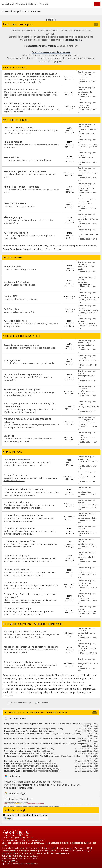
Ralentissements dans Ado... (86, 423)
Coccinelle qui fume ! (14, 766)
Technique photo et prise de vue (21, 89)
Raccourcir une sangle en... (86, 438)
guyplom (81, 308)
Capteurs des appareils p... (85, 93)
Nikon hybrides (12, 157)
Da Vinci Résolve (89, 323)
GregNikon (11, 804)
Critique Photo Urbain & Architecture (23, 489)
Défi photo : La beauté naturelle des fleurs (23, 734)
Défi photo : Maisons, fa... (37, 785)
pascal (5, 804)
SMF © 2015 (18, 856)
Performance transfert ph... (86, 159)
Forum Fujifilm (40, 246)
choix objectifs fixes (90, 145)
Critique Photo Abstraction (18, 502)
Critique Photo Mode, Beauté (19, 528)
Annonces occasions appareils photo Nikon (40, 675)
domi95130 (82, 389)
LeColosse (82, 217)
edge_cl (42, 804)
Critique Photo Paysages (17, 555)
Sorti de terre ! (88, 544)
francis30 (25, 753)
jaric (80, 142)
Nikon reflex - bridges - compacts (21, 187)
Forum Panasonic (88, 246)
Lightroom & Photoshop (16, 282)
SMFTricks (15, 861)
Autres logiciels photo (15, 321)
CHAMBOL (82, 516)
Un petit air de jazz (90, 518)
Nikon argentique (13, 217)
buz (80, 490)
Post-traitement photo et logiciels (22, 103)
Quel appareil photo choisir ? (19, 128)
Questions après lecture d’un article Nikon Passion (30, 74)
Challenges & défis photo (17, 460)
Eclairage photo (12, 360)
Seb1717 (81, 90)
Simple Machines (31, 856)
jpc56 (80, 474)
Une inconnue (88, 531)
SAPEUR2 (82, 373)
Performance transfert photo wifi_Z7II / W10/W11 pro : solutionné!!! (35, 739)
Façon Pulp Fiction (90, 572)
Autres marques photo (16, 233)
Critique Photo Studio (15, 583)
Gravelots (9, 751)
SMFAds (5, 859)
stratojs (41, 771)
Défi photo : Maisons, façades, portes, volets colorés (28, 724)
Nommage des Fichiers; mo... (86, 189)
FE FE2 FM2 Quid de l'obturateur (19, 729)
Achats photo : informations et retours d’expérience (32, 647)
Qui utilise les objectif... (85, 205)
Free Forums (17, 859)
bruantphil (82, 555)
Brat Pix (81, 503)
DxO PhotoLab (11, 309)
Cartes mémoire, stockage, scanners (23, 374)
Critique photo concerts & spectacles (23, 515)
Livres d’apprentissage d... (86, 283)
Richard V (82, 155)
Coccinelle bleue (89, 611)
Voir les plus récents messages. (20, 788)
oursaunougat (52, 734)
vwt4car (81, 542)
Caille (71, 744)
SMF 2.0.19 (6, 856)
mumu (81, 232)
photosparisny (84, 105)
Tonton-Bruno (84, 127)
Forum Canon (25, 246)
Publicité (30, 838)
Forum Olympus (70, 246)
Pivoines (85, 585)
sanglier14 (82, 321)
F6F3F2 (81, 661)
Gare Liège (86, 492)
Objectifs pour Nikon (15, 203)
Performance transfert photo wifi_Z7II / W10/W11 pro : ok (30, 756)
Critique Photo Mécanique (17, 609)
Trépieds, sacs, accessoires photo (21, 345)
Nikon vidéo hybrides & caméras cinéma (25, 171)
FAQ (23, 838)
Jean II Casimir (88, 598)
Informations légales (10, 838)
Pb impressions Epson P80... (86, 392)
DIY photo (9, 436)
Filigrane (86, 107)
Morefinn (82, 280)
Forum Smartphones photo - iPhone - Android (39, 249)
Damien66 (82, 295)
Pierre (81, 404)
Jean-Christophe (84, 74)
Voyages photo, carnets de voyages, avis (25, 632)
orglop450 (82, 358)
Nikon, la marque (13, 142)
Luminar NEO (11, 296)
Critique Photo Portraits (16, 570)
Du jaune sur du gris (90, 505)
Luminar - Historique (90, 297)
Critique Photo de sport (16, 475)
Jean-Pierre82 (83, 186)
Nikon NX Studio (12, 267)
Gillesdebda (83, 264)
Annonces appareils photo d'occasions (24, 662)
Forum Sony (9, 249)
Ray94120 (82, 529)
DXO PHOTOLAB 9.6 (90, 310)
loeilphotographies (86, 420)
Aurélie (24, 804)
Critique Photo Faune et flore (19, 541)
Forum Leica (55, 246)
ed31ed (63, 756)
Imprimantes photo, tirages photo (22, 390)
